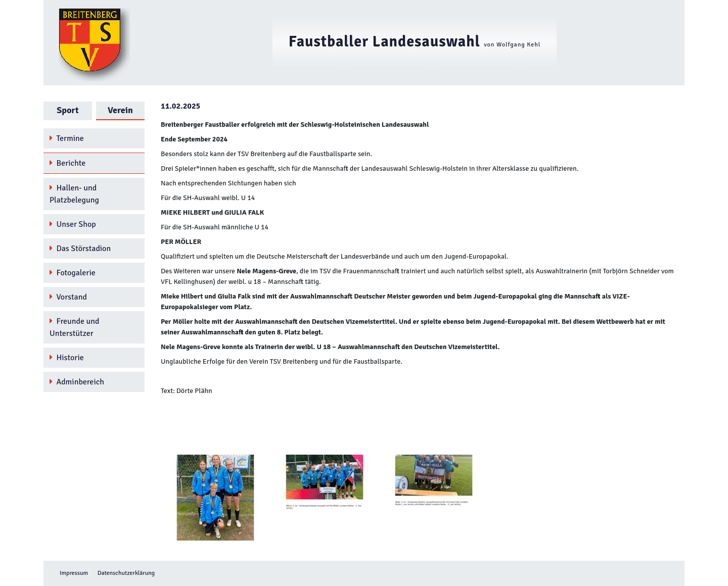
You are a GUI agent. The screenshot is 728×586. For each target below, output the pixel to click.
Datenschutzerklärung (126, 573)
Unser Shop (73, 224)
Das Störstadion (80, 249)
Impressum (74, 573)
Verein (120, 110)
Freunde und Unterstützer (74, 327)
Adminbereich (77, 382)
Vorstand (68, 297)
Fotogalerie (73, 273)
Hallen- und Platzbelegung (74, 194)
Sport (67, 110)
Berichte (67, 163)
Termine (67, 138)
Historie (67, 358)
